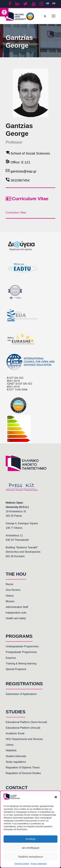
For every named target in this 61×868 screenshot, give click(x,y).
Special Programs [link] (16, 669)
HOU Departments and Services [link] (24, 739)
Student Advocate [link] (16, 756)
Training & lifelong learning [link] (21, 664)
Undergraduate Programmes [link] (22, 646)
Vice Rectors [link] (13, 590)
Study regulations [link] (16, 762)
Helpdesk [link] (11, 750)
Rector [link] (10, 584)
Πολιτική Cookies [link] (22, 864)
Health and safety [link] (16, 618)
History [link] (10, 596)
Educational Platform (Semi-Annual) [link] (26, 722)
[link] (4, 12)
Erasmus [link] (11, 658)
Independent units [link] (16, 613)
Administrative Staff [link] (17, 607)
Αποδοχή (30, 839)
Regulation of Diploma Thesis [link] (23, 767)
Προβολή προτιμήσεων (30, 857)
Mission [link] (10, 601)
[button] (56, 797)
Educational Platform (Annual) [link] (23, 728)
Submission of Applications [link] (21, 694)
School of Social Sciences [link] (30, 153)
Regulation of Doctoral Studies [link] (23, 773)
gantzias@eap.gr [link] (24, 171)
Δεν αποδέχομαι (30, 848)
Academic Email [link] (15, 733)
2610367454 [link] (20, 180)
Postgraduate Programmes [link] (21, 652)
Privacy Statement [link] (39, 864)
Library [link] (10, 745)
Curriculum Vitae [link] (16, 213)
